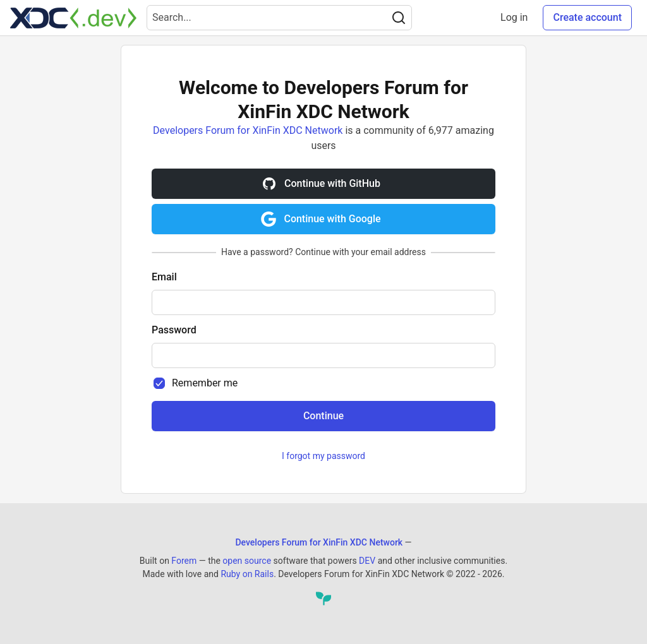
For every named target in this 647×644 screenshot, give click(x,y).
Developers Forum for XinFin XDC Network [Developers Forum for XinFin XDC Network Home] (319, 542)
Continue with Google (321, 219)
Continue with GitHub (321, 184)
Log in (514, 17)
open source (247, 561)
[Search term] (279, 18)
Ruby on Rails (247, 574)
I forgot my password (323, 456)
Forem (184, 561)
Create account (587, 17)
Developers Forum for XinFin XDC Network (248, 130)
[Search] (399, 18)
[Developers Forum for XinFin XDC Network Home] (73, 18)
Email (164, 277)
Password (174, 330)
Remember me (205, 383)
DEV (367, 561)
